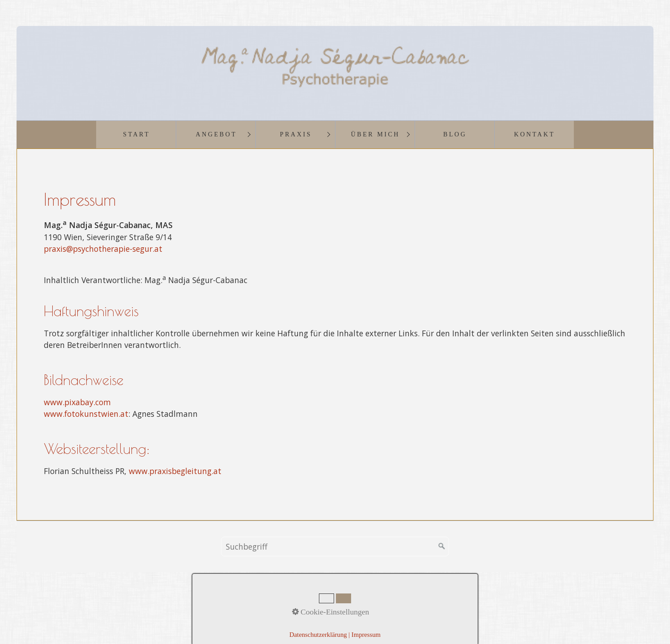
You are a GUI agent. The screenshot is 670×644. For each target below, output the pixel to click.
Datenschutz (377, 602)
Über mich (376, 134)
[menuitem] (136, 135)
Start (136, 134)
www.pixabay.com (77, 402)
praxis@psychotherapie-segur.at (103, 249)
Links (412, 602)
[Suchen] (442, 547)
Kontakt (534, 134)
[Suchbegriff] (335, 547)
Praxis (296, 134)
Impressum (334, 602)
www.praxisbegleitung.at (175, 471)
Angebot (216, 134)
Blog (455, 134)
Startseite (263, 602)
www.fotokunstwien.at (86, 414)
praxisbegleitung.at (425, 614)
